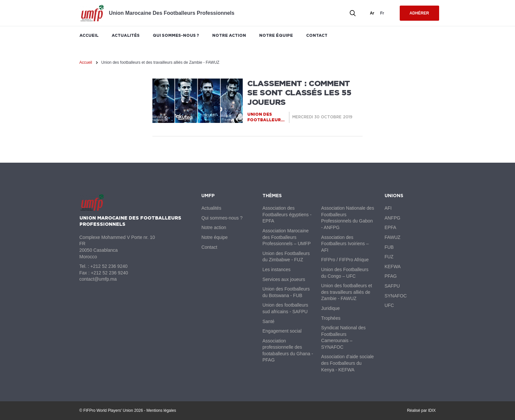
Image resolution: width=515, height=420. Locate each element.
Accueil (89, 35)
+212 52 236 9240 (109, 266)
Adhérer (419, 13)
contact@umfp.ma (98, 279)
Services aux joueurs (284, 279)
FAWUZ (392, 237)
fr (382, 13)
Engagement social (282, 331)
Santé (269, 321)
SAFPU (392, 286)
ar (372, 13)
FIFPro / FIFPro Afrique (345, 260)
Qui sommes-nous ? (176, 35)
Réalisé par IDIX (421, 410)
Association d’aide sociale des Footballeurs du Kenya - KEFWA (347, 363)
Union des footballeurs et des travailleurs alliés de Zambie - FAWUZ (347, 292)
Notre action (229, 35)
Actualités (126, 35)
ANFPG (392, 218)
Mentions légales (161, 410)
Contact (317, 35)
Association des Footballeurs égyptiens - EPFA (287, 214)
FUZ (389, 257)
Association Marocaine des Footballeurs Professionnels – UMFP (287, 237)
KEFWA (393, 267)
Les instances (277, 269)
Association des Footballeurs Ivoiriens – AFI (345, 244)
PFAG (391, 276)
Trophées (331, 318)
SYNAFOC (396, 296)
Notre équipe (276, 35)
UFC (389, 305)
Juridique (331, 308)
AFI (388, 208)
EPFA (391, 227)
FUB (389, 247)
